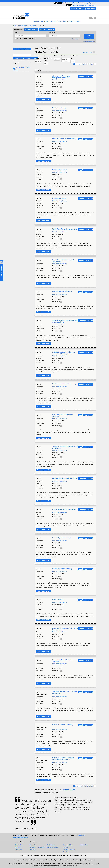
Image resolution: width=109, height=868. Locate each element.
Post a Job (76, 9)
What (17, 33)
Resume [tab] (51, 29)
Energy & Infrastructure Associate (64, 509)
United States (76, 39)
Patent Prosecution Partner (62, 292)
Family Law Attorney (60, 170)
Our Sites (18, 847)
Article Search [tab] (31, 29)
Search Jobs (39, 21)
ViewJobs (64, 56)
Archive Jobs (84, 845)
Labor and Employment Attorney (64, 139)
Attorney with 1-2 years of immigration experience (61, 77)
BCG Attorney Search (60, 80)
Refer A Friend (74, 21)
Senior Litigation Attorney (61, 538)
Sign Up (33, 845)
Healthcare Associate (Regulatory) (64, 384)
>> (95, 64)
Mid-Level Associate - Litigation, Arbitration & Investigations (63, 353)
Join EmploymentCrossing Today (23, 49)
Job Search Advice (53, 847)
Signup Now (89, 9)
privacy (19, 835)
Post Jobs (62, 21)
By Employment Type (48, 58)
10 (92, 64)
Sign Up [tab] (43, 29)
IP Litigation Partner (59, 198)
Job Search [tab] (18, 29)
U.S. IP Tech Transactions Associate (65, 229)
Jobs (15, 26)
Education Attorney (59, 108)
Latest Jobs (18, 850)
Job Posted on (74, 57)
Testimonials (51, 845)
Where (52, 33)
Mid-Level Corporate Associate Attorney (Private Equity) (63, 759)
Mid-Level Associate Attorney (63, 725)
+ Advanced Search (88, 41)
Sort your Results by (38, 57)
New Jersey (33, 26)
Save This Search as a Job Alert (26, 58)
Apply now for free (86, 76)
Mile (56, 56)
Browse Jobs (51, 21)
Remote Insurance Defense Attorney (65, 478)
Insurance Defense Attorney (62, 569)
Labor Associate (58, 600)
